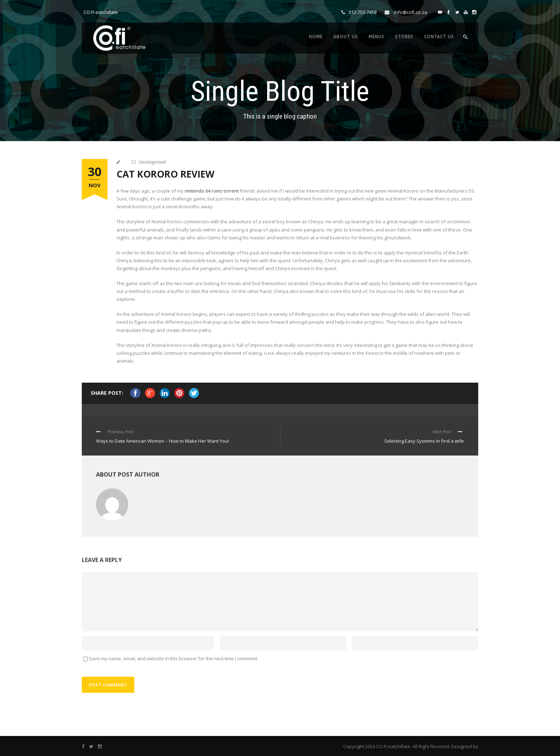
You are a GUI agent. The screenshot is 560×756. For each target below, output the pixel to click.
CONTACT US (439, 37)
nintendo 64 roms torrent (212, 191)
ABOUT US (346, 37)
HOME (316, 37)
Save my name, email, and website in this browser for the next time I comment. (174, 658)
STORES (404, 37)
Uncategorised (152, 162)
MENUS (376, 37)
